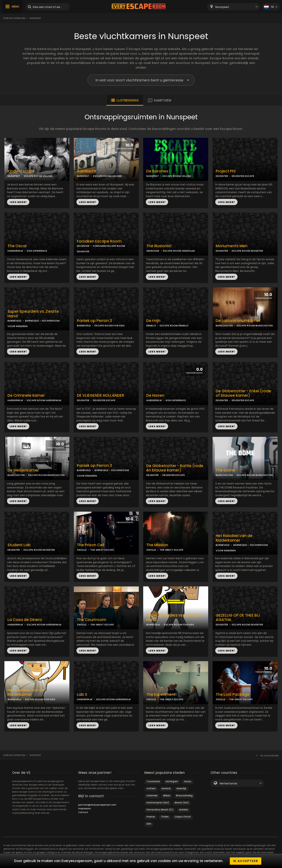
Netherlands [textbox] (228, 783)
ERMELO (151, 325)
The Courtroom (92, 620)
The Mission (157, 545)
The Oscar (17, 246)
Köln (149, 824)
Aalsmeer (152, 796)
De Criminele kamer (26, 396)
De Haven (155, 396)
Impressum (85, 809)
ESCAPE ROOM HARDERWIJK (44, 400)
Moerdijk (181, 788)
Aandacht (87, 171)
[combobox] (234, 7)
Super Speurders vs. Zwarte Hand (33, 314)
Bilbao (167, 796)
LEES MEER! (18, 202)
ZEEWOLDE (153, 251)
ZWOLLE (82, 550)
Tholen (165, 817)
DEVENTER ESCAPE (243, 176)
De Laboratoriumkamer (238, 321)
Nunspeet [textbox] (222, 7)
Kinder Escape (21, 171)
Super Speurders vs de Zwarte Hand (174, 618)
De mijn (153, 321)
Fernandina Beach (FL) (160, 810)
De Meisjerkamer (23, 470)
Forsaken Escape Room (99, 241)
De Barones (157, 171)
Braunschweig (184, 796)
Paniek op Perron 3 (94, 321)
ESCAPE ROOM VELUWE (38, 176)
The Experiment (161, 695)
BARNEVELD (14, 321)
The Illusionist (159, 246)
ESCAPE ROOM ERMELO (174, 325)
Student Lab (19, 545)
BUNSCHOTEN (224, 325)
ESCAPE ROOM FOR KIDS (110, 325)
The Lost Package (233, 695)
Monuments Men (232, 246)
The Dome (225, 470)
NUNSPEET (14, 176)
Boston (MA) (182, 803)
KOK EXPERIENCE (37, 251)
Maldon (184, 810)
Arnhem (151, 788)
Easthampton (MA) (158, 803)
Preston (151, 817)
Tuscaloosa (153, 781)
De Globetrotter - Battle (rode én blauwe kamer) (175, 468)
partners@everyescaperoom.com (97, 805)
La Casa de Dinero (25, 620)
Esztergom (172, 781)
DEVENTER (222, 176)
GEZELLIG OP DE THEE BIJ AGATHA (238, 618)
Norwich (166, 788)
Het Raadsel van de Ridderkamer (234, 538)
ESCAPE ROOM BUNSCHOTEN (255, 325)
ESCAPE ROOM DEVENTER (247, 251)
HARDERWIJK (15, 251)
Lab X (82, 695)
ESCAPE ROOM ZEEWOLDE (179, 251)
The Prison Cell (91, 545)
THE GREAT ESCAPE (102, 550)
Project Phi (226, 171)
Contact (83, 812)
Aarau (187, 781)
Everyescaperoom (14, 18)
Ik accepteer (246, 861)
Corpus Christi (183, 817)
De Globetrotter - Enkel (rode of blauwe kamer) (243, 393)
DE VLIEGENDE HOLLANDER (100, 396)
